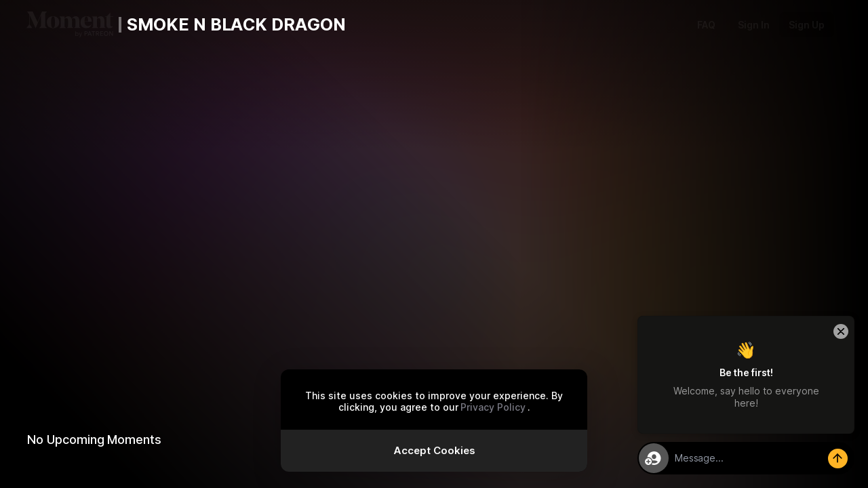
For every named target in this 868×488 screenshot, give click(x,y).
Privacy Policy (493, 407)
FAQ (706, 25)
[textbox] (761, 458)
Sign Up (807, 25)
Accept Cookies (434, 450)
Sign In (754, 25)
